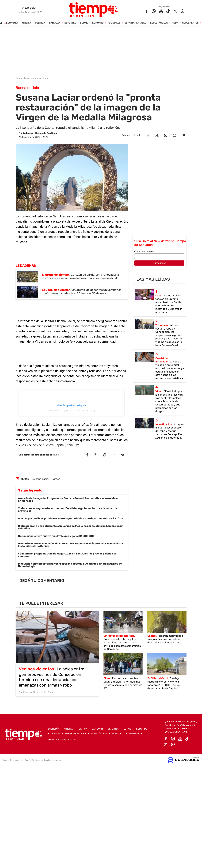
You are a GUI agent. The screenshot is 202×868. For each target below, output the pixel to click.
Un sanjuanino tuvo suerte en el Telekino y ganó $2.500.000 (56, 536)
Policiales (114, 23)
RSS (76, 740)
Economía (12, 23)
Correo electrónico (144, 251)
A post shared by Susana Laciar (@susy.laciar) (72, 411)
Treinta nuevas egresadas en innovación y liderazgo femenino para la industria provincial (68, 510)
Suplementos (190, 23)
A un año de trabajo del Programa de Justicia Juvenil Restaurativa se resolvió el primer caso (68, 500)
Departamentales (135, 23)
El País (84, 23)
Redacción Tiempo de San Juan (40, 133)
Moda (175, 23)
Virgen (56, 479)
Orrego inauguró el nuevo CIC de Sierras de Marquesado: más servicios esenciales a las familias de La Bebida (70, 545)
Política (40, 23)
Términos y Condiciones (60, 740)
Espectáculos (159, 23)
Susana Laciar (41, 479)
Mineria (26, 23)
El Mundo (98, 23)
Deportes (70, 23)
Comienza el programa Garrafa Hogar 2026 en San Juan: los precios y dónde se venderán (67, 555)
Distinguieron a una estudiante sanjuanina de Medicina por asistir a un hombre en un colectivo (71, 527)
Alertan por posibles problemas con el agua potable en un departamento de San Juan (71, 518)
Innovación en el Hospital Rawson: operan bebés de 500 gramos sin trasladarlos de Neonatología (70, 565)
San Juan (55, 23)
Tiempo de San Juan (26, 78)
